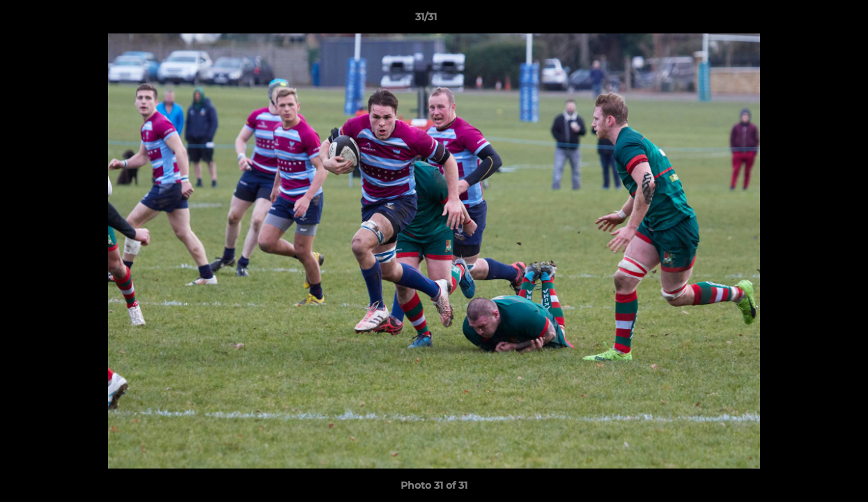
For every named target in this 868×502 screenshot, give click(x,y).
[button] (809, 20)
